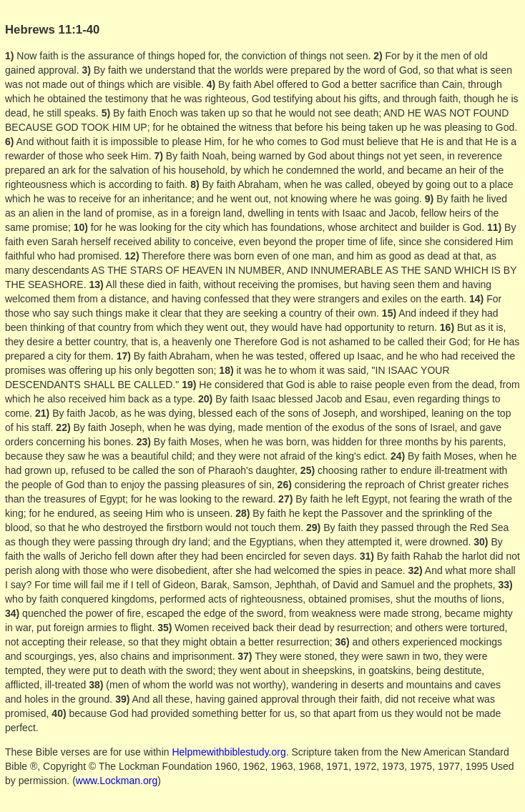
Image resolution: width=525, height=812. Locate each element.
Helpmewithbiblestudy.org (229, 752)
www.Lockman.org (117, 781)
